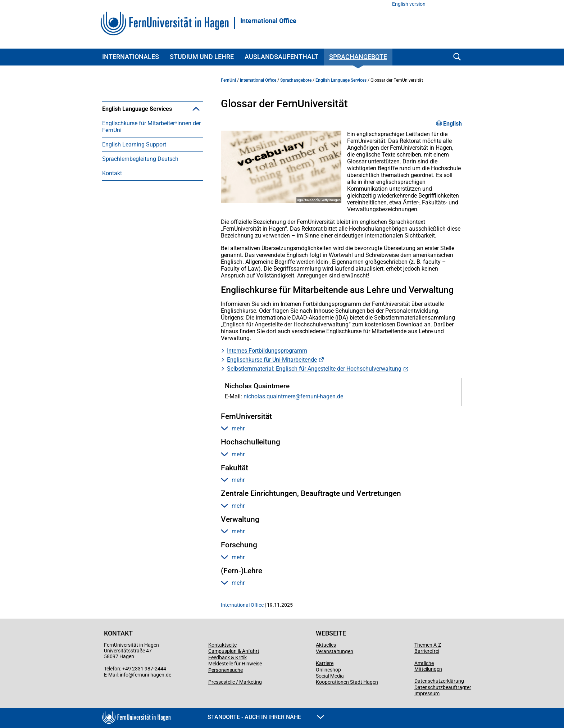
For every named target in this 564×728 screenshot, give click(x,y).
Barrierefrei (427, 651)
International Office (268, 21)
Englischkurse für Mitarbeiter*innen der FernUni (151, 170)
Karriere (325, 663)
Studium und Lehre (202, 57)
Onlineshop (328, 670)
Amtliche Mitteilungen (428, 666)
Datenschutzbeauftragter (443, 687)
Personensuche (226, 670)
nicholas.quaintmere (269, 396)
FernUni (228, 80)
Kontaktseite (222, 645)
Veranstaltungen (335, 651)
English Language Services (137, 109)
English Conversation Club (146, 123)
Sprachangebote (358, 57)
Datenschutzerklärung (439, 681)
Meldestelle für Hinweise (235, 664)
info (124, 675)
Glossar (123, 152)
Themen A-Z (428, 645)
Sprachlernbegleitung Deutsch (140, 202)
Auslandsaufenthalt (281, 57)
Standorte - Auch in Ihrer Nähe (266, 717)
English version (409, 4)
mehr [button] (233, 428)
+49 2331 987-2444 (144, 669)
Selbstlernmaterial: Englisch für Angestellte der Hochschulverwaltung (314, 369)
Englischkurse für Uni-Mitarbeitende (272, 360)
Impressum (427, 693)
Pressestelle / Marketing (235, 682)
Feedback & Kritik (228, 657)
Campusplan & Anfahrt (234, 651)
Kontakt (112, 216)
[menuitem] (153, 130)
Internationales (131, 57)
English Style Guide (137, 138)
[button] (196, 109)
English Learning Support (134, 188)
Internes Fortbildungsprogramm (267, 351)
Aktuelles (326, 645)
